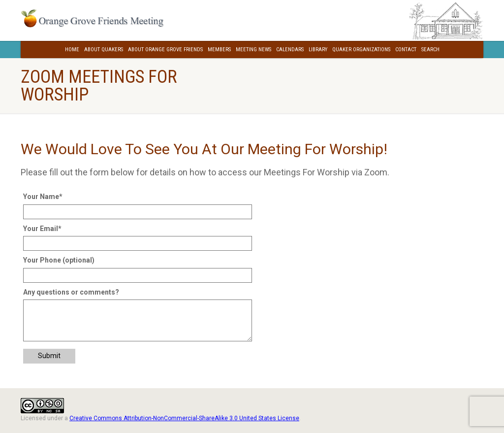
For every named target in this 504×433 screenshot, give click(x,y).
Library (318, 50)
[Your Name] (138, 212)
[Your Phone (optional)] (138, 275)
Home (72, 50)
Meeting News (253, 50)
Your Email (42, 229)
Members (219, 50)
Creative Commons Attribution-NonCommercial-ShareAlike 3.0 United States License (184, 418)
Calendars (290, 50)
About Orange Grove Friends (165, 50)
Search (430, 50)
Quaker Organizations (361, 50)
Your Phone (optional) (59, 260)
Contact (406, 50)
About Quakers (104, 50)
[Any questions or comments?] (138, 320)
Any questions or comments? (71, 292)
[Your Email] (138, 243)
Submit (49, 356)
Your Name (43, 197)
